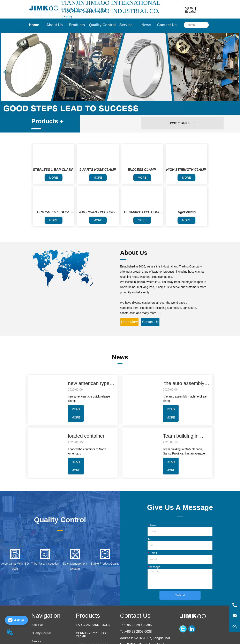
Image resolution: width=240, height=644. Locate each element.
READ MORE (76, 413)
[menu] (100, 25)
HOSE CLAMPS (183, 123)
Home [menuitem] (34, 25)
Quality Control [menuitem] (102, 25)
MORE (53, 178)
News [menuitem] (146, 25)
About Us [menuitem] (54, 25)
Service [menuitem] (126, 25)
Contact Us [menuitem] (167, 25)
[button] (77, 25)
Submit (180, 595)
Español (190, 11)
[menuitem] (77, 25)
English (188, 8)
